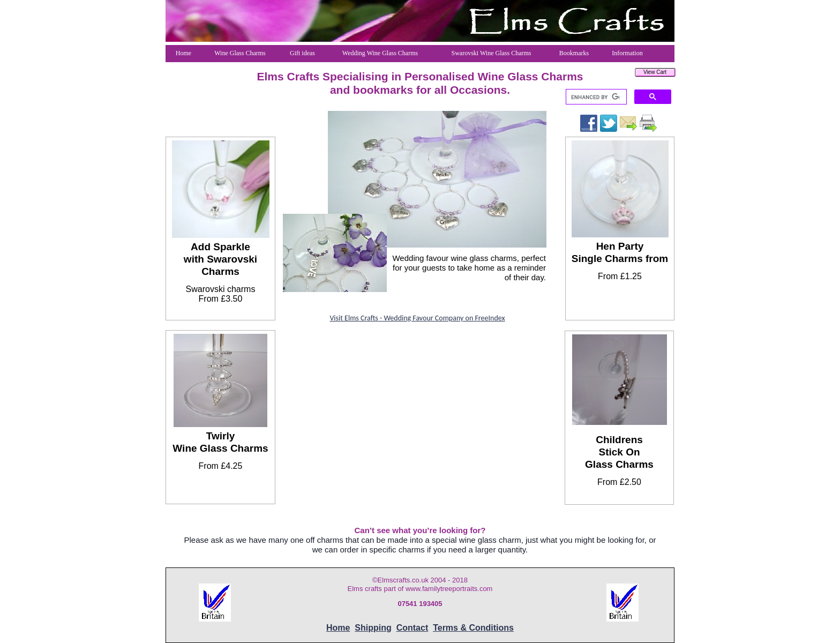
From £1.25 (620, 276)
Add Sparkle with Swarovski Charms (220, 259)
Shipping (373, 628)
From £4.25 (221, 466)
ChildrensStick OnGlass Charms (619, 452)
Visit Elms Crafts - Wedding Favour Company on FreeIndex (417, 318)
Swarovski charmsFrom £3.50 (221, 294)
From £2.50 (619, 482)
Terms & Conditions (473, 628)
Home (338, 628)
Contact (412, 628)
